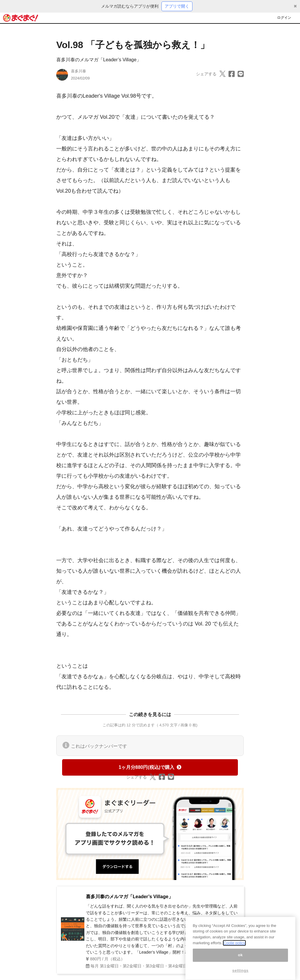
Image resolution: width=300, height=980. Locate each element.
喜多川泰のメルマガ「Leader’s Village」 (99, 60)
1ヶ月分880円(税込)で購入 (150, 767)
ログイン (284, 18)
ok (240, 960)
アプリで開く (177, 6)
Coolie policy (234, 948)
